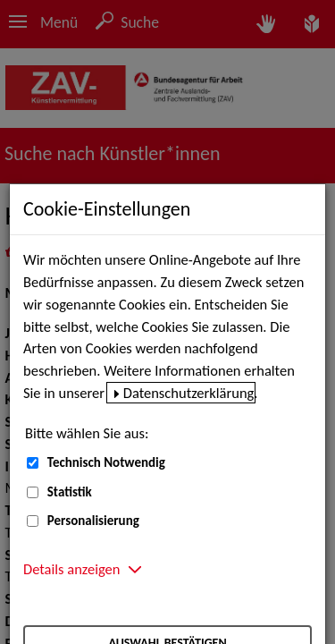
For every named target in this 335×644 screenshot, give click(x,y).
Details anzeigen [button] (71, 569)
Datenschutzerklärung (189, 393)
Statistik (70, 492)
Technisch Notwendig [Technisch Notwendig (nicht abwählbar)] (106, 462)
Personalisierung (93, 521)
